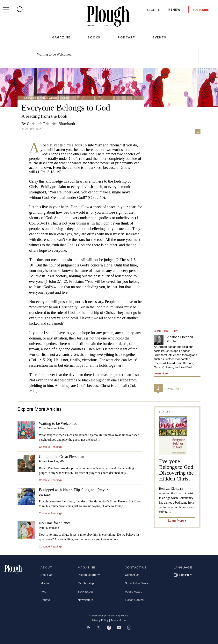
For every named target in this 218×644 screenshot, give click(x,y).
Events (159, 37)
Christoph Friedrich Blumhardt (51, 124)
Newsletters (85, 600)
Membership (86, 583)
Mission (45, 583)
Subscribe (201, 10)
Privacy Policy (100, 620)
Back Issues (86, 591)
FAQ (43, 591)
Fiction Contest (135, 600)
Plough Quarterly (30, 98)
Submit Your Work (137, 583)
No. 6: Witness (50, 98)
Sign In (154, 10)
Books (94, 37)
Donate (45, 600)
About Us (47, 575)
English (182, 575)
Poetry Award (134, 591)
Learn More (176, 521)
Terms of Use (119, 620)
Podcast (126, 37)
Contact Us (132, 575)
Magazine (61, 37)
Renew (174, 10)
